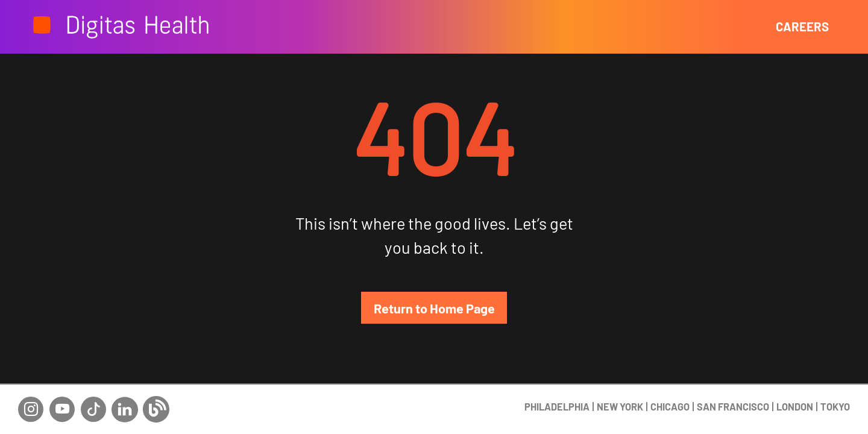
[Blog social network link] (156, 400)
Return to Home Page (434, 308)
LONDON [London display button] (795, 384)
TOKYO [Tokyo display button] (835, 384)
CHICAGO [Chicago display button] (670, 384)
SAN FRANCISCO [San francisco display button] (733, 384)
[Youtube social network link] (62, 400)
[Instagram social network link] (31, 400)
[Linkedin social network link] (125, 400)
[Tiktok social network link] (93, 400)
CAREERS (802, 27)
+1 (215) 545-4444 (807, 415)
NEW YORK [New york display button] (620, 384)
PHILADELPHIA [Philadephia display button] (557, 384)
